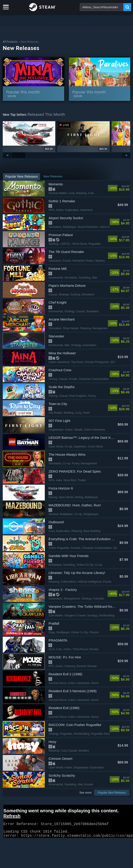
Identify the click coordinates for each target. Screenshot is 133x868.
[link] (119, 188)
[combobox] (102, 7)
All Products (10, 42)
